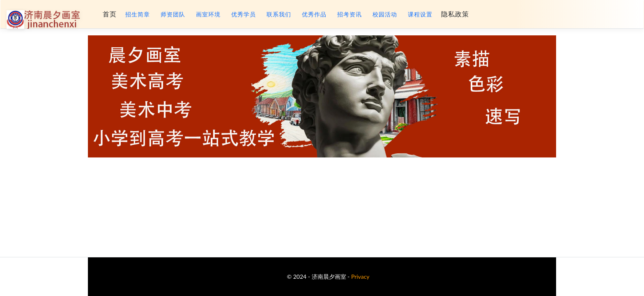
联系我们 (279, 14)
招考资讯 (350, 14)
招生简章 (138, 14)
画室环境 (208, 14)
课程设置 (420, 14)
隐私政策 (455, 14)
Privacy (360, 276)
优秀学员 (244, 14)
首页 (110, 14)
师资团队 (173, 14)
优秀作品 (314, 14)
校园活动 (385, 14)
